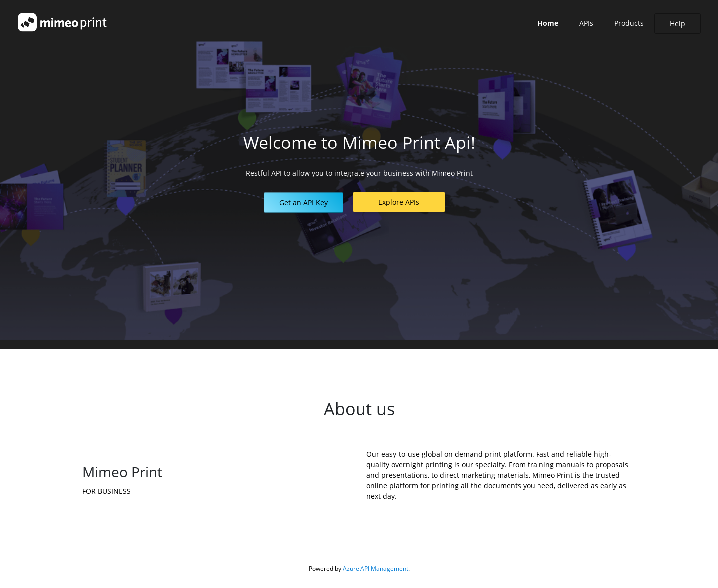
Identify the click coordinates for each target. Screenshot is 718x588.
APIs (586, 23)
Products (629, 23)
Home (548, 23)
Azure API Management (375, 568)
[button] (303, 203)
